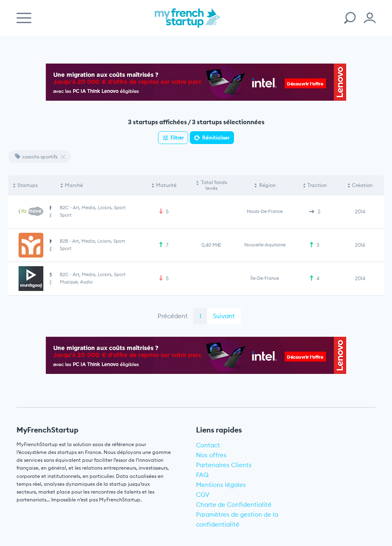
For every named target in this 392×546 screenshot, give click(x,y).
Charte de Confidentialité (234, 505)
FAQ (202, 475)
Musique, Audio (76, 282)
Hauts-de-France (265, 211)
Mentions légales (221, 485)
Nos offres (211, 455)
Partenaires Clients (224, 465)
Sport (66, 215)
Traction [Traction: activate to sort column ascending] (317, 185)
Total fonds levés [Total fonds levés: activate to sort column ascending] (214, 185)
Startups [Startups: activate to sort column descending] (27, 185)
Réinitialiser (216, 138)
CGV (203, 495)
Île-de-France (265, 278)
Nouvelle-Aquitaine (265, 245)
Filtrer (177, 138)
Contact (208, 445)
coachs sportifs (36, 157)
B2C (64, 208)
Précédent (173, 316)
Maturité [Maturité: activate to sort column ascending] (166, 185)
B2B (64, 241)
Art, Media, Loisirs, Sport (99, 208)
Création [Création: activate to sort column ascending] (362, 185)
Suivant (224, 316)
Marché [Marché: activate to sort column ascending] (74, 185)
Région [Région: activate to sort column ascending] (267, 185)
